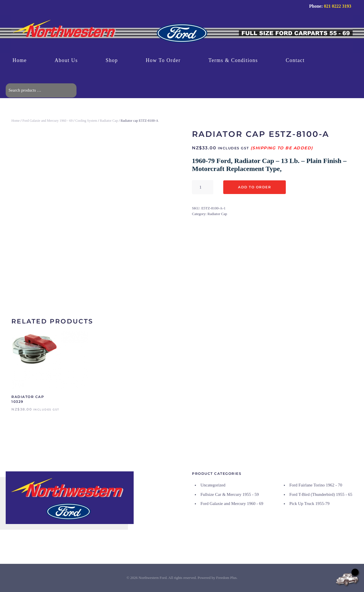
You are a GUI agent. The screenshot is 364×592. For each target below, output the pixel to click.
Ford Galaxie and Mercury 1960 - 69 (48, 121)
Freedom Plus (226, 578)
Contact (295, 60)
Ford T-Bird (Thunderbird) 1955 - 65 (321, 494)
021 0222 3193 (338, 6)
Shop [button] (112, 60)
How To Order (163, 60)
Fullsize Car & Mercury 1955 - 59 (230, 494)
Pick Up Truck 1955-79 (310, 504)
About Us (66, 60)
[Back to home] (182, 34)
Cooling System (86, 121)
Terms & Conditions (233, 60)
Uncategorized (213, 485)
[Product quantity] (203, 187)
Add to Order (255, 187)
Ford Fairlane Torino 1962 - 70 (316, 485)
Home (20, 60)
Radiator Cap (109, 121)
